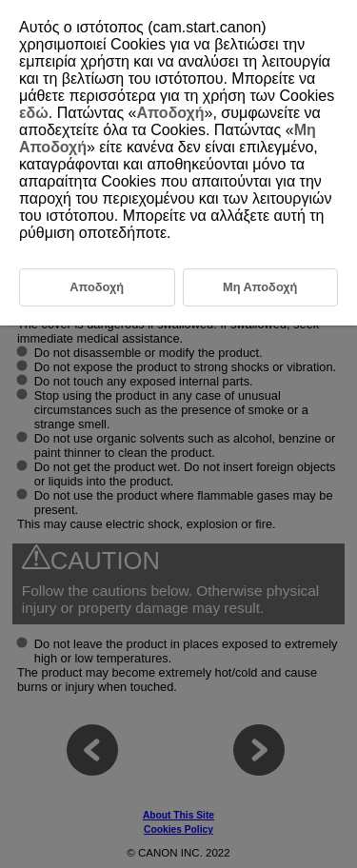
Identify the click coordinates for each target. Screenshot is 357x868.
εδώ (34, 113)
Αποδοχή (171, 113)
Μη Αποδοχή (260, 287)
